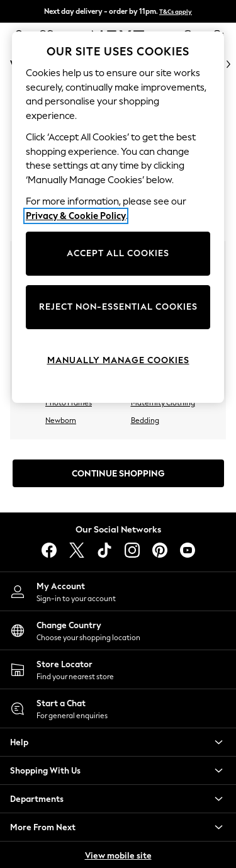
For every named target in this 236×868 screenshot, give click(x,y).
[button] (118, 742)
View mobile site (118, 856)
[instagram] (132, 550)
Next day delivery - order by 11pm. (118, 11)
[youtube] (188, 550)
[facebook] (49, 550)
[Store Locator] (118, 669)
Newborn (61, 420)
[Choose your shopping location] (118, 630)
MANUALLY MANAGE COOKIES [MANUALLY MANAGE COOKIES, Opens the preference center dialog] (118, 360)
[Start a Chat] (118, 708)
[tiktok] (104, 550)
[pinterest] (160, 550)
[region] (118, 217)
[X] (77, 550)
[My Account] (118, 591)
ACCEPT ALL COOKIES (118, 253)
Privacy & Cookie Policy (76, 216)
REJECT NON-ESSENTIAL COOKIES (118, 307)
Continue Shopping (118, 474)
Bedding (145, 420)
